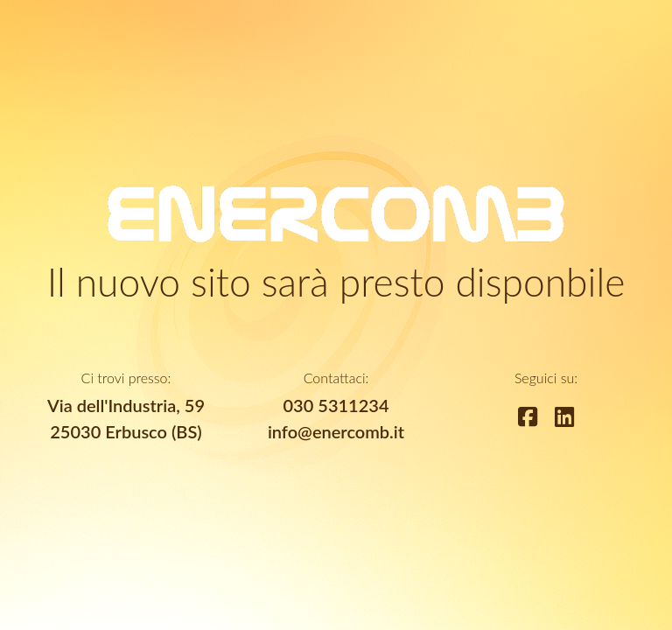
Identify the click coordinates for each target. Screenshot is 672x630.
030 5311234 (336, 405)
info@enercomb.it (336, 431)
